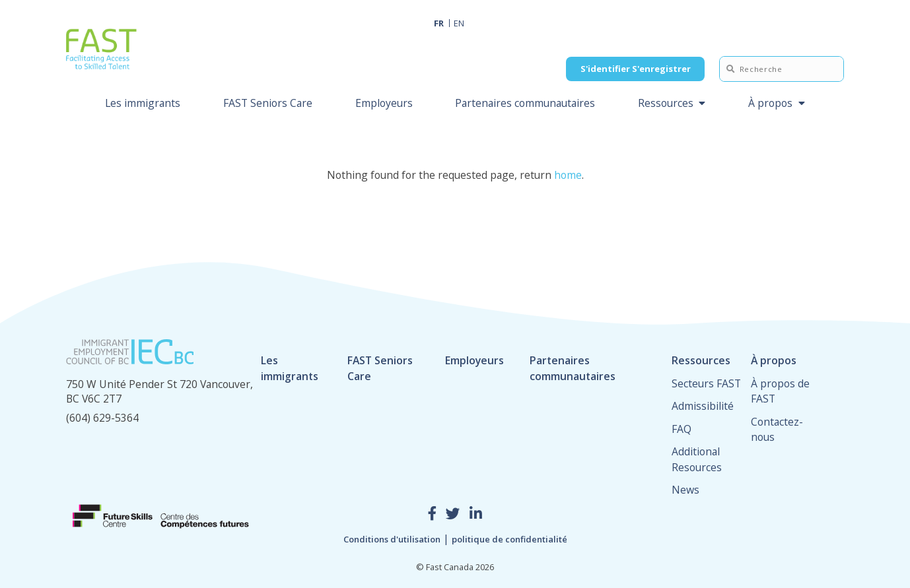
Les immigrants (143, 103)
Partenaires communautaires (525, 103)
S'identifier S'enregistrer (636, 69)
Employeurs (384, 103)
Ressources (666, 103)
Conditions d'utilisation (392, 539)
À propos (770, 103)
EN (459, 23)
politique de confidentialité (509, 539)
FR (439, 23)
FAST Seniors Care (268, 103)
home (568, 175)
